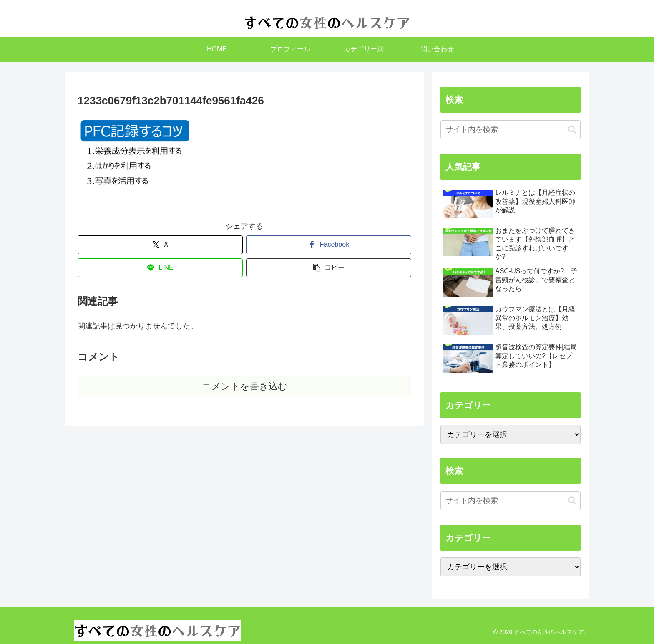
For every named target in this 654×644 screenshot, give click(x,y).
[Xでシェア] (160, 245)
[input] (511, 130)
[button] (329, 268)
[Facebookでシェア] (329, 245)
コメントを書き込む (245, 386)
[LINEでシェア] (160, 268)
